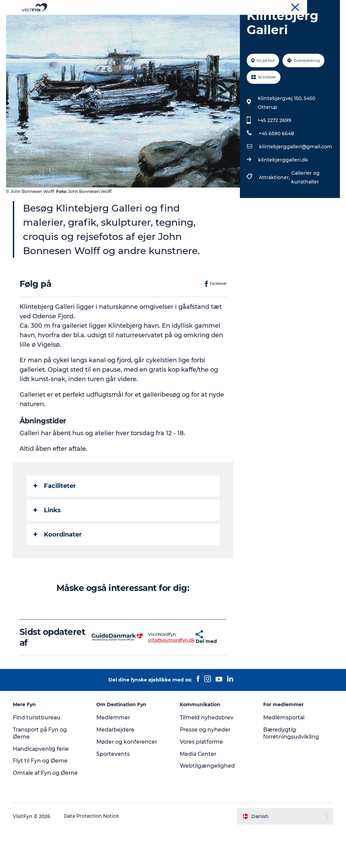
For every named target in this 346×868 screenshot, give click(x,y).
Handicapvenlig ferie (42, 787)
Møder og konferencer (317, 6)
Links (48, 548)
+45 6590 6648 (276, 172)
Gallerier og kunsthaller (305, 216)
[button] (178, 676)
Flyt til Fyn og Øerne (41, 799)
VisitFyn (261, 6)
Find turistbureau (38, 756)
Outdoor (147, 22)
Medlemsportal (284, 756)
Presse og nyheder (206, 768)
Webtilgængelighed (207, 804)
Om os (282, 6)
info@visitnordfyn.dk (152, 678)
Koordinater (58, 573)
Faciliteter (55, 524)
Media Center (199, 792)
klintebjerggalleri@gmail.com (295, 185)
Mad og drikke (187, 22)
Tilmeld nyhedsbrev (207, 756)
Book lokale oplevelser (173, 29)
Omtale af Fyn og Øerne (46, 811)
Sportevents (114, 792)
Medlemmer (114, 756)
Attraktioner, (275, 216)
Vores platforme (202, 780)
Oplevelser (113, 22)
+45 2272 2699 (274, 159)
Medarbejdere (116, 768)
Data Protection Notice (93, 855)
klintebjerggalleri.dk (283, 198)
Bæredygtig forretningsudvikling (291, 772)
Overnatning (231, 22)
